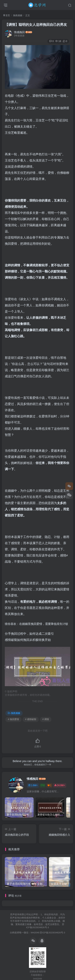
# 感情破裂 (31, 719)
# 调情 (46, 719)
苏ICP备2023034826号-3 (52, 933)
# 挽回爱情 (13, 719)
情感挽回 (19, 32)
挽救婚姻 (18, 15)
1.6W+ (33, 785)
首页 (7, 15)
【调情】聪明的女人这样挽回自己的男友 (36, 25)
